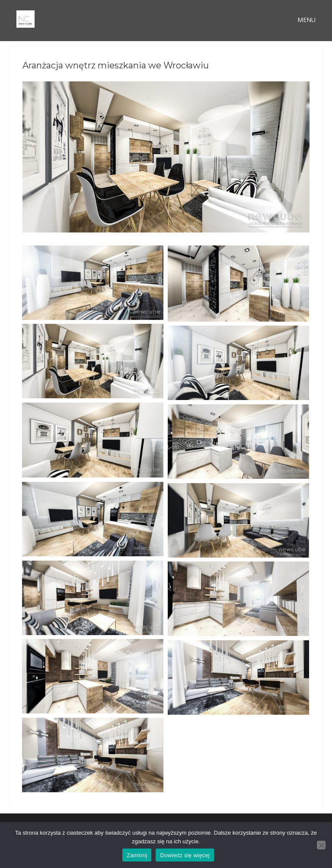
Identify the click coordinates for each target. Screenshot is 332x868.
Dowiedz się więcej (185, 855)
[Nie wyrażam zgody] (321, 845)
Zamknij (137, 855)
